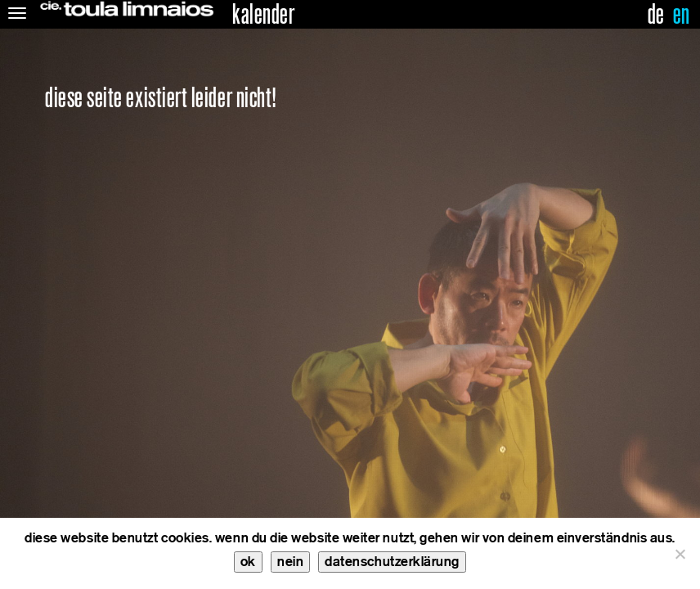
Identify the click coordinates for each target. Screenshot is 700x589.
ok (248, 562)
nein (290, 562)
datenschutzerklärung (392, 562)
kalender (263, 15)
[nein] (680, 554)
